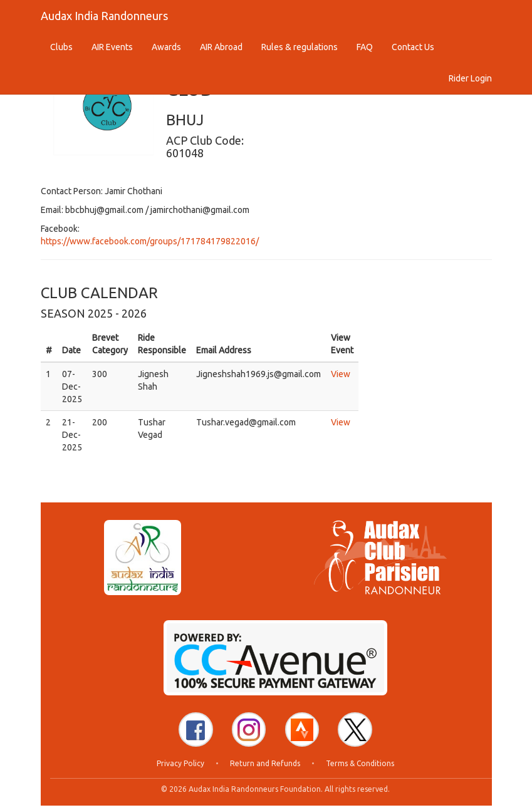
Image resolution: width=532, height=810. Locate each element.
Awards (166, 47)
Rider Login (470, 78)
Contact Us (413, 47)
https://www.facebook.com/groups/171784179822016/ (150, 241)
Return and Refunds (265, 768)
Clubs (61, 47)
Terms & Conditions (360, 768)
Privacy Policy (180, 768)
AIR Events (112, 47)
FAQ (365, 47)
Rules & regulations (300, 47)
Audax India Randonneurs (104, 16)
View (341, 374)
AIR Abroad (221, 47)
